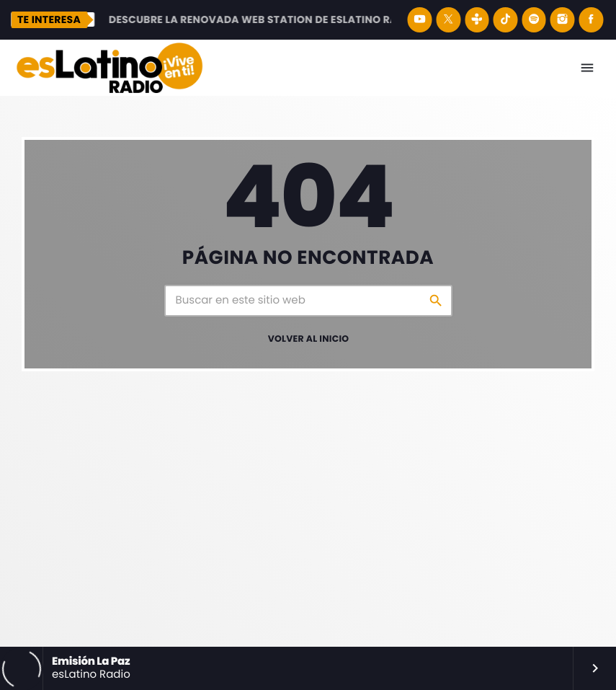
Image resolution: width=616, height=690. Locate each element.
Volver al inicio (309, 339)
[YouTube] (420, 20)
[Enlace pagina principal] (110, 68)
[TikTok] (506, 20)
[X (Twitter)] (448, 20)
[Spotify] (534, 20)
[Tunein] (477, 20)
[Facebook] (591, 20)
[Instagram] (563, 20)
